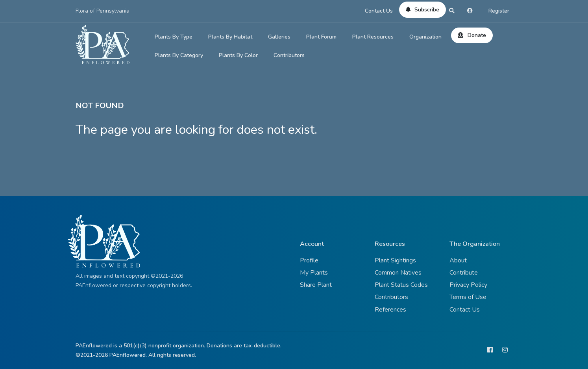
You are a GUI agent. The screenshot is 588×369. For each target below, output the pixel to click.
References (390, 310)
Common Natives (398, 273)
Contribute (464, 273)
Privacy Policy (468, 285)
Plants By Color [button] (238, 55)
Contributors (289, 55)
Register (499, 11)
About (458, 260)
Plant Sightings (395, 260)
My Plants (314, 273)
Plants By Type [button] (174, 37)
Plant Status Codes (401, 285)
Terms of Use (468, 297)
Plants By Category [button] (179, 55)
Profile (309, 260)
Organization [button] (425, 37)
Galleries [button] (279, 37)
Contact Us (379, 11)
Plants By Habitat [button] (230, 37)
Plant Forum (321, 37)
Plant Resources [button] (373, 37)
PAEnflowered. (128, 355)
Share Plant (316, 285)
